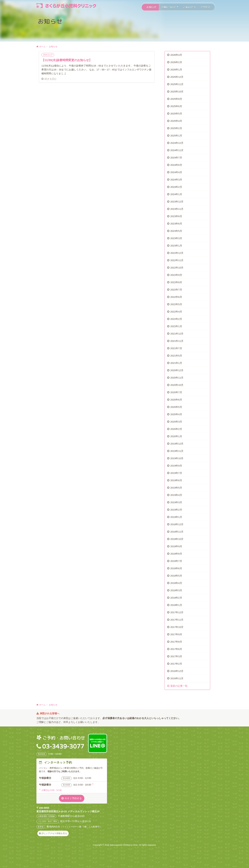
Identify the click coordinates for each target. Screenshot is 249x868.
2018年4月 (176, 583)
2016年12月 (177, 671)
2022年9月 (176, 275)
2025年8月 (176, 99)
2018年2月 (176, 598)
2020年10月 (177, 385)
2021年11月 (177, 341)
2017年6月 (176, 649)
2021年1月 (176, 363)
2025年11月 (177, 84)
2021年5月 (176, 356)
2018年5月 (176, 576)
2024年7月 (176, 158)
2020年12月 (177, 370)
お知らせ (151, 7)
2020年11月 (177, 378)
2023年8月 (176, 216)
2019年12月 (177, 444)
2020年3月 (176, 422)
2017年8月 (176, 642)
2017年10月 (177, 627)
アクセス (205, 7)
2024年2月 (176, 187)
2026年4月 (176, 55)
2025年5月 (176, 114)
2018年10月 (177, 539)
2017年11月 (177, 620)
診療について (170, 7)
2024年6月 (176, 165)
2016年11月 (177, 678)
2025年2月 (176, 128)
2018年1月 (176, 605)
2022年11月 (177, 260)
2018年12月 (177, 524)
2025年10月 (177, 92)
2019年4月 (176, 495)
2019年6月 (176, 480)
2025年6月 (176, 106)
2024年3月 (176, 180)
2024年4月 (176, 172)
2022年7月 (176, 290)
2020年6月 (176, 400)
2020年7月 (176, 392)
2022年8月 (176, 282)
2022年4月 (176, 312)
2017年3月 (176, 656)
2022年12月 (177, 253)
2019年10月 (177, 458)
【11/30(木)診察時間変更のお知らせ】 (67, 60)
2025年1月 (176, 136)
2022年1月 (176, 326)
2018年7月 (176, 561)
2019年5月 (176, 488)
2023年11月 (177, 209)
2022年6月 (176, 297)
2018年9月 (176, 546)
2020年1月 (176, 436)
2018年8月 (176, 554)
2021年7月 (176, 348)
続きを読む (51, 79)
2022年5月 (176, 304)
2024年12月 (177, 143)
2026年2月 (176, 62)
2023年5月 (176, 231)
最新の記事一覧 (179, 686)
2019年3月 (176, 502)
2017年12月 (177, 612)
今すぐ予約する (73, 798)
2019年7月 (176, 473)
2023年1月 (176, 246)
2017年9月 (176, 634)
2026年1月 (176, 70)
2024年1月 (176, 194)
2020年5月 (176, 407)
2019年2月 (176, 510)
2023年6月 (176, 224)
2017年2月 (176, 664)
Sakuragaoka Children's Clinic (124, 845)
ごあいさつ (189, 7)
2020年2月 (176, 429)
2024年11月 (177, 150)
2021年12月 (177, 334)
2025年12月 (177, 77)
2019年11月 (177, 451)
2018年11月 (177, 532)
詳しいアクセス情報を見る (54, 833)
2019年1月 (176, 517)
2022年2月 (176, 319)
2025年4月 (176, 121)
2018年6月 (176, 568)
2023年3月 (176, 238)
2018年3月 (176, 590)
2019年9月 (176, 466)
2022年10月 (177, 268)
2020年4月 (176, 414)
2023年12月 (177, 202)
